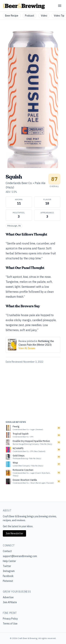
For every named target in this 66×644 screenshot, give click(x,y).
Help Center (9, 561)
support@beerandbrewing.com (20, 556)
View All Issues (27, 348)
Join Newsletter (14, 533)
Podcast (30, 16)
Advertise (8, 597)
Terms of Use (10, 624)
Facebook (8, 576)
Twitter (7, 566)
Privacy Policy (10, 619)
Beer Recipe (12, 16)
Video (44, 16)
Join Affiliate (10, 602)
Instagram (9, 571)
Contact (7, 551)
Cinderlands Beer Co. (19, 183)
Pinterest (8, 581)
